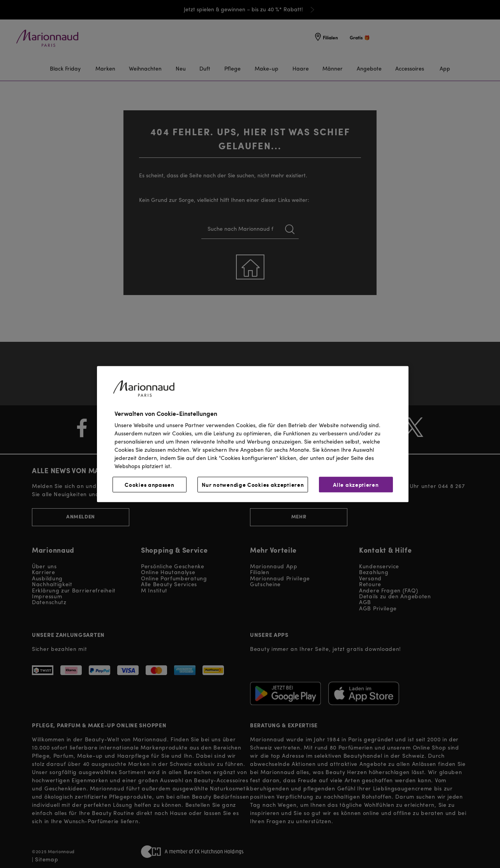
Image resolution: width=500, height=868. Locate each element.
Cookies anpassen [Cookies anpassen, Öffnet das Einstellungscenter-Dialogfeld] (149, 484)
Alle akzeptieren (356, 484)
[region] (253, 434)
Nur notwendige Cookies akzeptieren (253, 484)
